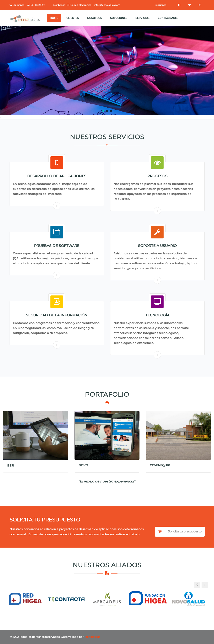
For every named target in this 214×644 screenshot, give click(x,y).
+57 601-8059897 (35, 5)
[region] (107, 70)
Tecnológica (92, 637)
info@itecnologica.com (107, 5)
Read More (57, 206)
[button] (103, 111)
